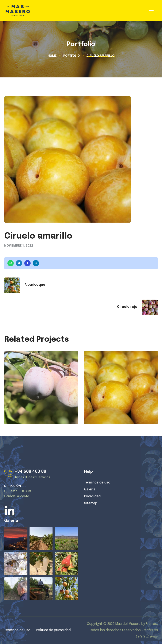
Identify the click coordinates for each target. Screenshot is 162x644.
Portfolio (72, 56)
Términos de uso (97, 483)
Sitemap (91, 503)
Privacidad (92, 496)
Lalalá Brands (147, 637)
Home (52, 56)
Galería (90, 489)
